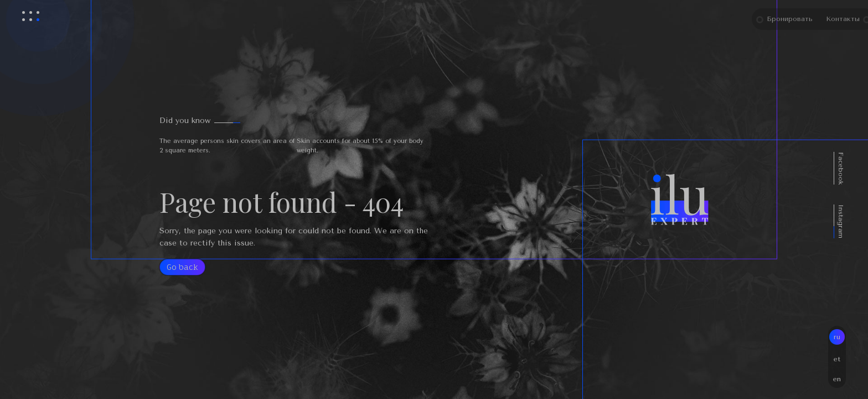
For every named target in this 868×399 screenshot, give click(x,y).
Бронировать (802, 19)
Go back (182, 267)
